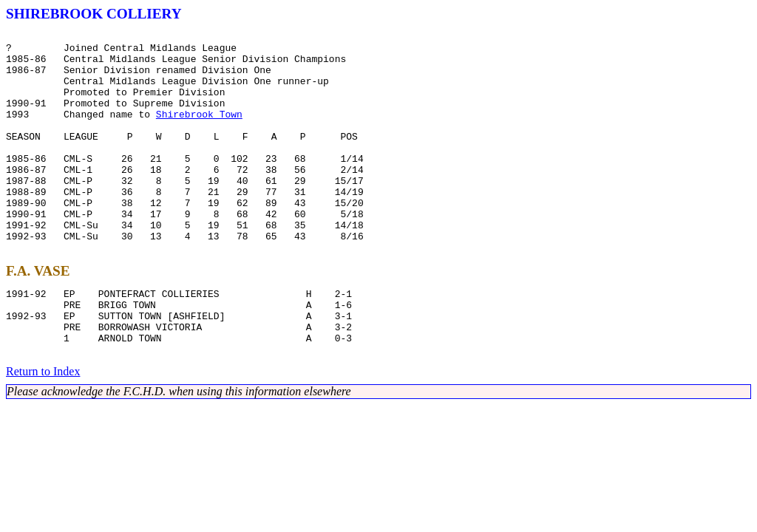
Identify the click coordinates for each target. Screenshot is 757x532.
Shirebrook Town (199, 132)
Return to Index (43, 429)
